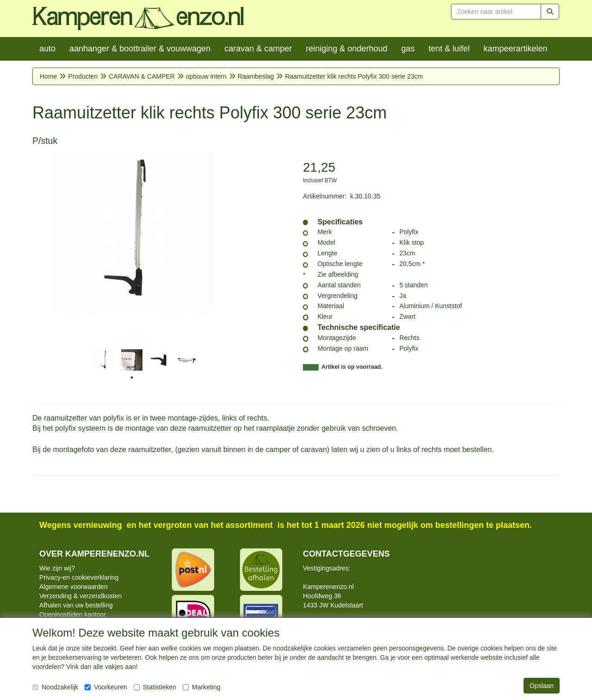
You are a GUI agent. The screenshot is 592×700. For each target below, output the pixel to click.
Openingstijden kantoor (73, 614)
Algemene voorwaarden (74, 587)
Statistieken (155, 687)
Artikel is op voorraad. (352, 367)
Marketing (201, 687)
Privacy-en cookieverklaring (79, 577)
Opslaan (542, 686)
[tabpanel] (104, 360)
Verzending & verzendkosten (80, 596)
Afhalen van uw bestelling (76, 605)
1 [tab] (132, 378)
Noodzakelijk (55, 687)
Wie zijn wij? (57, 568)
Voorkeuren (106, 687)
